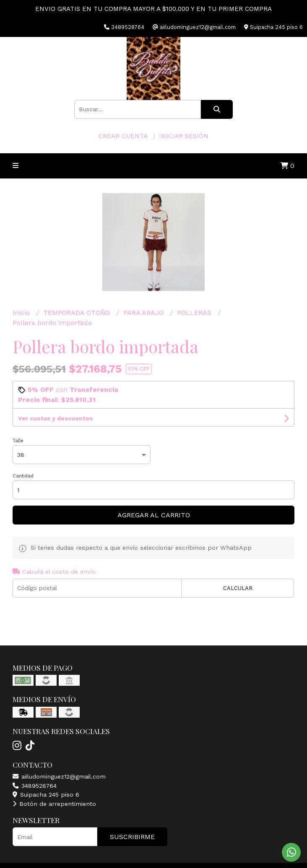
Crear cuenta (123, 136)
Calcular (238, 588)
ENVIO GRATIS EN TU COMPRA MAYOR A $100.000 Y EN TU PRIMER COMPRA (153, 9)
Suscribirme (132, 837)
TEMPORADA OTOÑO (78, 313)
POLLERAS (195, 313)
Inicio (22, 313)
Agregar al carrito (154, 515)
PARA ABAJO (144, 313)
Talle (18, 441)
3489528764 (35, 786)
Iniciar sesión (184, 136)
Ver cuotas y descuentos (55, 418)
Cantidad (23, 476)
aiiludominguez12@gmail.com (59, 776)
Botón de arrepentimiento (54, 804)
